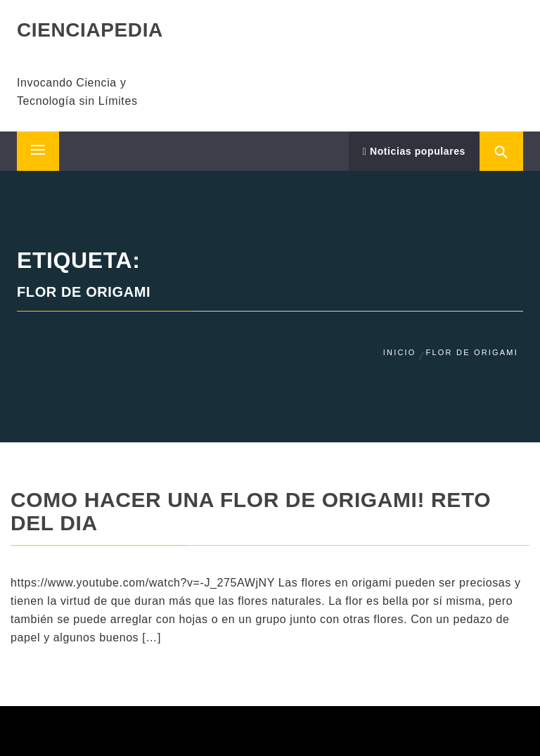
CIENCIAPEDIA (90, 30)
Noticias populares (414, 151)
